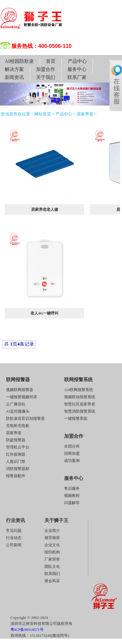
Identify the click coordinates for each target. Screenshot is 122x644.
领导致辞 (52, 538)
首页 (51, 61)
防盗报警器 (16, 440)
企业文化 (52, 545)
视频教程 (72, 496)
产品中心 (77, 61)
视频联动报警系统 (80, 397)
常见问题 (14, 531)
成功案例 (72, 461)
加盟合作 (46, 69)
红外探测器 (16, 454)
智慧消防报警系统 (80, 411)
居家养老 (85, 114)
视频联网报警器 (20, 390)
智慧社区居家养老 (80, 404)
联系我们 (52, 574)
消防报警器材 (18, 469)
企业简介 (52, 531)
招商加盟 (72, 453)
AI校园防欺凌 (19, 61)
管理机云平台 (18, 447)
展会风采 (52, 581)
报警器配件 (16, 476)
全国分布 (72, 446)
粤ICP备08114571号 (27, 629)
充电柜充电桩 (18, 426)
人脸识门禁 (16, 461)
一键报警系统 (76, 418)
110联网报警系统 (79, 390)
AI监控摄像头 (18, 411)
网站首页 (43, 114)
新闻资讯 (14, 77)
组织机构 (52, 552)
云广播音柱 (16, 404)
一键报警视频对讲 (21, 397)
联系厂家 (77, 77)
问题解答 (72, 503)
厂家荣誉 (52, 559)
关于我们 (46, 77)
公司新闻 (14, 545)
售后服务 (72, 488)
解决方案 (14, 69)
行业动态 (14, 538)
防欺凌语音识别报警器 (25, 418)
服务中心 (77, 69)
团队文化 (52, 566)
